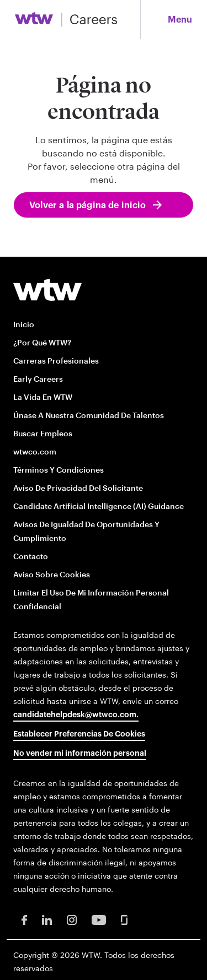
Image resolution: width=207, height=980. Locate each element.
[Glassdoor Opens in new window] (124, 919)
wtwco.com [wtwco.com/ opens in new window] (35, 451)
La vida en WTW (43, 397)
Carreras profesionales (56, 361)
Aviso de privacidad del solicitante (78, 488)
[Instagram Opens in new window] (72, 919)
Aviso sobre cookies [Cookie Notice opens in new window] (52, 574)
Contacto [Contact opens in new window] (31, 556)
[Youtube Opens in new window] (99, 919)
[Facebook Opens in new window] (24, 919)
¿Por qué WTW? (42, 342)
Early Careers (38, 379)
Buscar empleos (43, 433)
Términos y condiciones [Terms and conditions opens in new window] (59, 470)
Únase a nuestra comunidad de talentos (89, 415)
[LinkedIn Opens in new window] (47, 919)
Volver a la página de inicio (87, 205)
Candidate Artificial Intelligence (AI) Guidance (99, 506)
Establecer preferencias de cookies (79, 734)
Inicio (24, 324)
